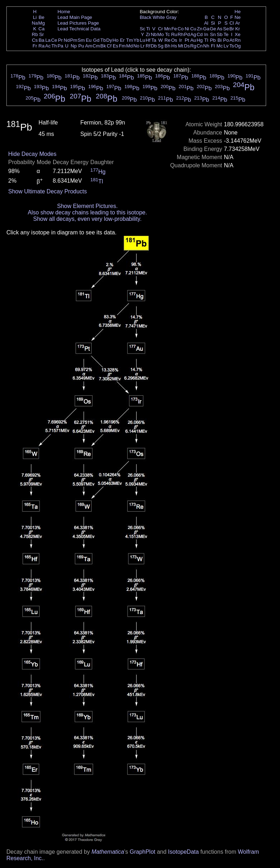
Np (74, 46)
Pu (81, 46)
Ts (232, 46)
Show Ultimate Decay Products (48, 191)
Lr (143, 46)
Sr (42, 34)
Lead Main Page (75, 17)
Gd (96, 40)
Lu (142, 40)
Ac (48, 46)
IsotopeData (183, 852)
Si (213, 23)
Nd (67, 40)
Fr (35, 46)
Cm (96, 46)
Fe (174, 29)
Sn (213, 34)
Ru (174, 34)
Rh (181, 34)
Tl (206, 40)
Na (35, 23)
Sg (161, 46)
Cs (35, 40)
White (159, 17)
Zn (200, 29)
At (232, 40)
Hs (174, 46)
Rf (148, 46)
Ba (41, 40)
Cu (193, 29)
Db (154, 46)
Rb (35, 34)
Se (226, 29)
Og (238, 46)
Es (116, 46)
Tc (167, 34)
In (206, 34)
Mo (161, 34)
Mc (220, 46)
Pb (213, 40)
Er (122, 40)
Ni (187, 29)
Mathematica (108, 852)
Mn (167, 29)
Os (174, 40)
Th (54, 46)
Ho (115, 40)
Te (226, 34)
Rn (238, 40)
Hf (148, 40)
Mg (42, 23)
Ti (148, 29)
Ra (42, 46)
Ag (193, 34)
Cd (200, 34)
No (136, 46)
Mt (181, 46)
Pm (74, 40)
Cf (109, 46)
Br (232, 29)
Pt (187, 40)
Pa (60, 46)
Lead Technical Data (79, 29)
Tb (103, 40)
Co (181, 29)
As (220, 29)
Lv (226, 46)
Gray (171, 17)
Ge (213, 29)
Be (41, 17)
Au (193, 40)
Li (35, 17)
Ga (206, 29)
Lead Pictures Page (78, 23)
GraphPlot (142, 852)
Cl (232, 23)
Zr (148, 34)
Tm (129, 40)
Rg (193, 46)
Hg (200, 40)
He (238, 12)
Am (89, 46)
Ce (54, 40)
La (48, 40)
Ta (154, 40)
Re (167, 40)
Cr (161, 29)
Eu (88, 40)
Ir (180, 40)
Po (226, 40)
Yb (136, 40)
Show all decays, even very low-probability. (87, 219)
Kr (237, 29)
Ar (237, 23)
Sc (143, 29)
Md (130, 46)
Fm (122, 46)
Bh (167, 46)
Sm (81, 40)
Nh (206, 46)
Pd (187, 34)
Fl (213, 46)
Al (206, 23)
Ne (238, 17)
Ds (187, 46)
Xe (238, 34)
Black (146, 17)
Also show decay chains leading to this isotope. (87, 212)
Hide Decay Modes (32, 154)
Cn (200, 46)
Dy (109, 40)
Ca (42, 29)
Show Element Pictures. (87, 206)
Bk (103, 46)
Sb (220, 34)
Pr (60, 40)
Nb (154, 34)
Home (64, 12)
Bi (220, 40)
